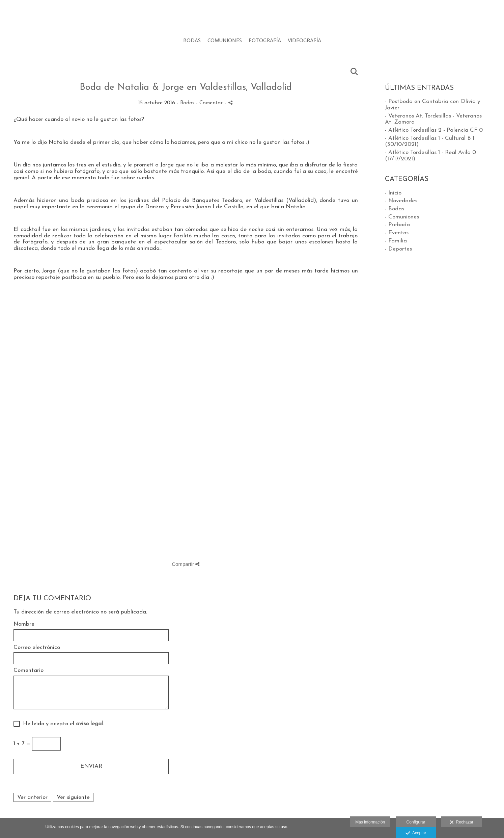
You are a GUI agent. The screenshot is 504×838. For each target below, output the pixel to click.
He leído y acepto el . (62, 724)
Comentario (29, 670)
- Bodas (395, 209)
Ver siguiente (73, 797)
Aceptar (416, 833)
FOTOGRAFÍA (265, 41)
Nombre (24, 624)
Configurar (416, 822)
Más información (370, 822)
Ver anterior (32, 797)
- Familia (396, 241)
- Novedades (401, 201)
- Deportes (398, 249)
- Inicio (393, 193)
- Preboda (397, 225)
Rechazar (461, 822)
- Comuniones (402, 217)
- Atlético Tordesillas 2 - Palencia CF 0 (434, 130)
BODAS (192, 41)
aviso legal (89, 724)
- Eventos (397, 233)
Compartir (186, 564)
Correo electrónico (37, 647)
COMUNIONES (225, 41)
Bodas (187, 103)
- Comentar (210, 103)
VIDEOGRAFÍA (304, 41)
